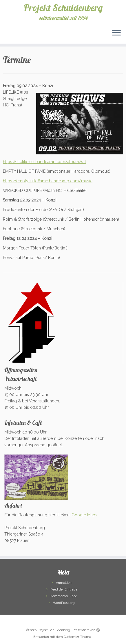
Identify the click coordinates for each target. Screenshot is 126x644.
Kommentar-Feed (64, 596)
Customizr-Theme (77, 637)
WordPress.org (64, 603)
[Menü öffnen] (116, 33)
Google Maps (84, 515)
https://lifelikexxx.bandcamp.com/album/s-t (44, 162)
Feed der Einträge (64, 589)
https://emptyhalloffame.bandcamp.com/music (48, 181)
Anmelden (64, 583)
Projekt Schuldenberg (63, 8)
